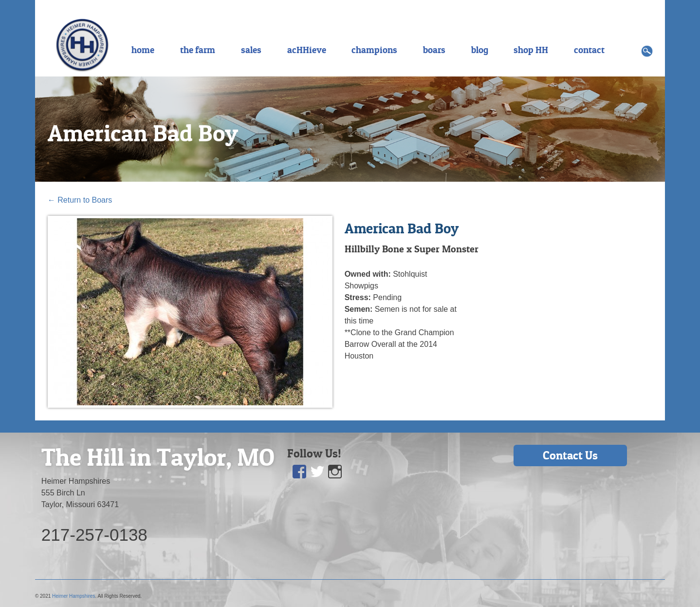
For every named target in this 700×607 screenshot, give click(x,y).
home (143, 50)
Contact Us (570, 455)
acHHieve (307, 50)
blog (480, 50)
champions (374, 50)
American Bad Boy (143, 133)
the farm (198, 50)
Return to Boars (80, 200)
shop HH (531, 50)
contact (589, 50)
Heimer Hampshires (74, 596)
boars (434, 50)
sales (251, 50)
